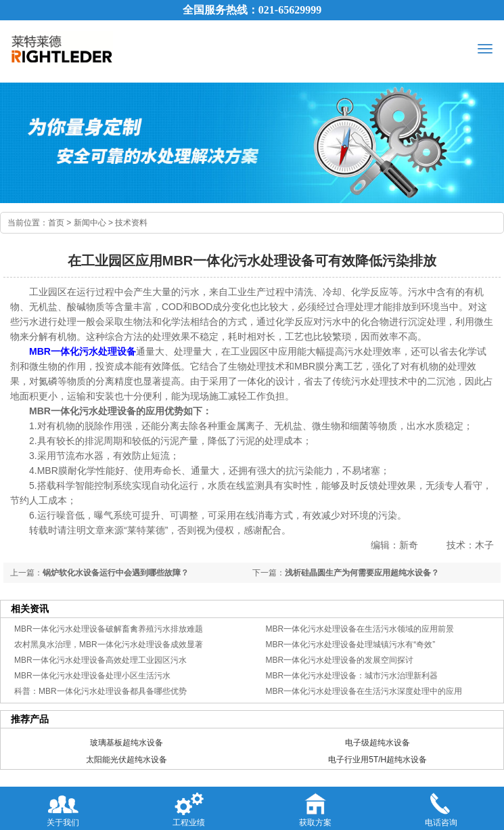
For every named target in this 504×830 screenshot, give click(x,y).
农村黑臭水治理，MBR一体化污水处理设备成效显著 (109, 645)
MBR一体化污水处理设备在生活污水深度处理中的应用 (364, 691)
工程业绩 (189, 807)
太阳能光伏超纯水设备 (127, 760)
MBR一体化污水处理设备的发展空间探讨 (340, 660)
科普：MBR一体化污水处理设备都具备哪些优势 (100, 691)
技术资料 (131, 223)
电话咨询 (441, 807)
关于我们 (63, 807)
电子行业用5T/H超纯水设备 (377, 760)
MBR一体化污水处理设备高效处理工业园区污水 (100, 660)
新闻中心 (90, 223)
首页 (56, 223)
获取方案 (315, 807)
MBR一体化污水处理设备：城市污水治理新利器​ (352, 676)
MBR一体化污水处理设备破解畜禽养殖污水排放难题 (109, 629)
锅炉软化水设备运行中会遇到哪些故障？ (116, 573)
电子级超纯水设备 (377, 743)
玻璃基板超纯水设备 (127, 743)
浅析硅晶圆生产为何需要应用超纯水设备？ (362, 573)
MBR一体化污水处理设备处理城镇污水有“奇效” (351, 645)
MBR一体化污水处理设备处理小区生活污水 (92, 676)
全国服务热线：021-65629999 (252, 10)
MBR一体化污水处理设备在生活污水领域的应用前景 (360, 629)
